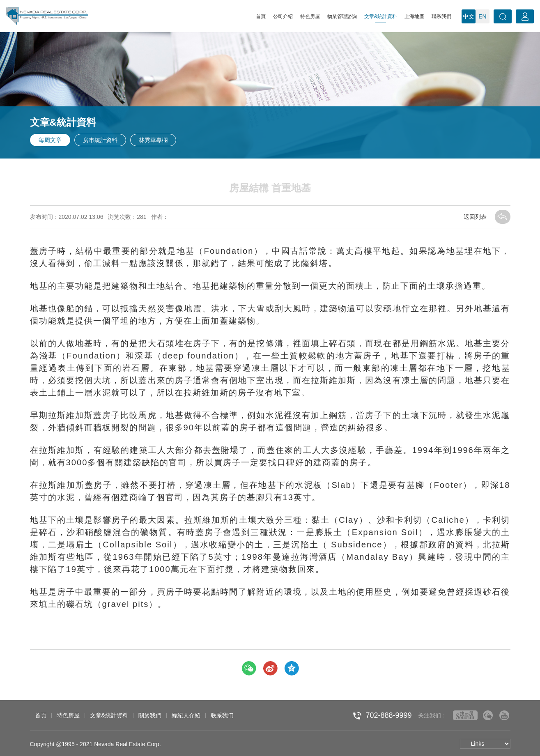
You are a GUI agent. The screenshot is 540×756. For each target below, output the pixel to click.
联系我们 (222, 715)
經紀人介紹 (186, 715)
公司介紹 (283, 16)
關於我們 (150, 715)
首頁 (261, 16)
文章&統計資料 (381, 18)
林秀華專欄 (153, 140)
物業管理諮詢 (342, 16)
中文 (469, 16)
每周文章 (50, 140)
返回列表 (487, 217)
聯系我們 (441, 16)
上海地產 (414, 16)
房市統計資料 (100, 140)
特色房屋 (310, 16)
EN (482, 16)
